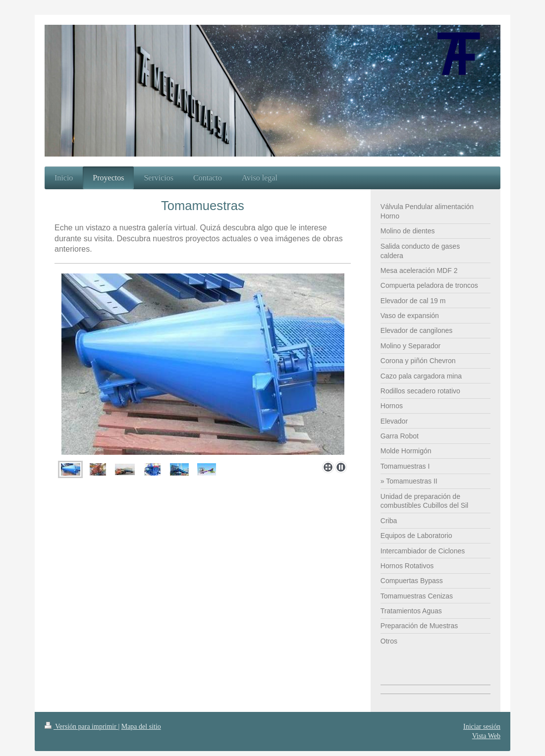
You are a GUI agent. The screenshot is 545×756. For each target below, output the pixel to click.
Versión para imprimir (81, 727)
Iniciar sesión (482, 727)
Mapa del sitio (141, 727)
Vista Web (486, 736)
